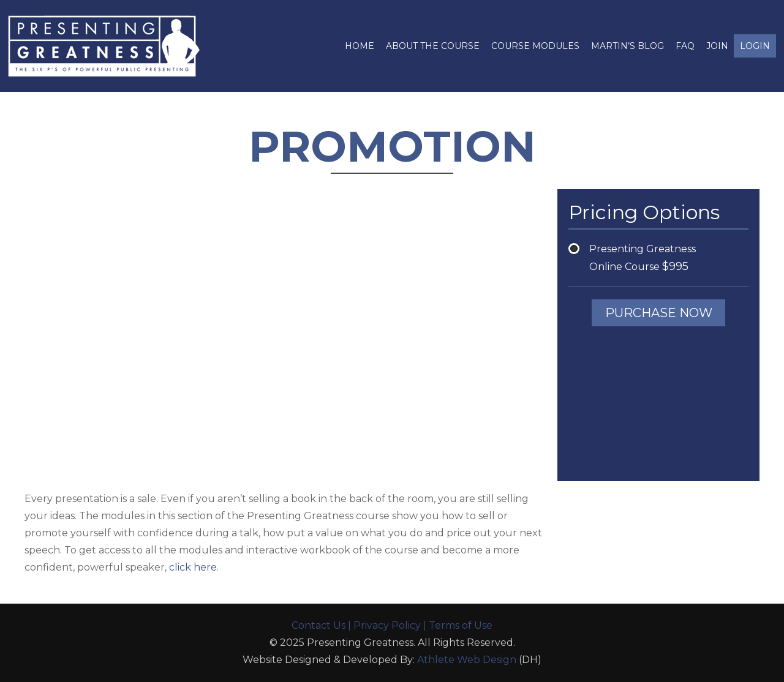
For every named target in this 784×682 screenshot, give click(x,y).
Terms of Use (461, 625)
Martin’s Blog (628, 46)
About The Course (433, 46)
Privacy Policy (387, 625)
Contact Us (318, 625)
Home (360, 46)
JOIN (717, 46)
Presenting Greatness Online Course (643, 258)
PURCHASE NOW (659, 313)
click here (193, 567)
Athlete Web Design (467, 660)
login (755, 46)
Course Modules (535, 46)
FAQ (685, 46)
